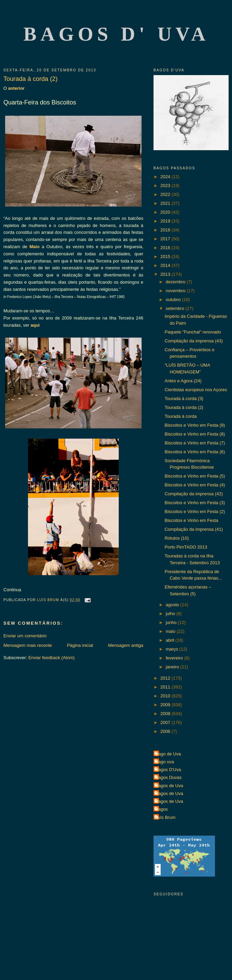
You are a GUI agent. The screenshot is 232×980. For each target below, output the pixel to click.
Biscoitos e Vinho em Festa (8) (195, 434)
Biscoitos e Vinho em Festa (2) (195, 512)
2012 (166, 678)
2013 (166, 274)
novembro (176, 291)
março (173, 649)
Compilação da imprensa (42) (194, 494)
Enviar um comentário (25, 636)
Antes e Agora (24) (183, 381)
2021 (166, 203)
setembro (176, 308)
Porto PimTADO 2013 (186, 547)
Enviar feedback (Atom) (52, 658)
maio (171, 631)
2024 (166, 177)
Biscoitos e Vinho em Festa (191, 520)
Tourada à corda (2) (184, 407)
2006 (166, 731)
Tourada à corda (180, 416)
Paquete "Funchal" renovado (193, 332)
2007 (166, 722)
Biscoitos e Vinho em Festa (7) (195, 443)
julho (171, 614)
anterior (16, 88)
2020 (166, 212)
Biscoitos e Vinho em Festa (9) (195, 425)
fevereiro (175, 658)
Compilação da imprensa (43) (194, 341)
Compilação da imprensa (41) (194, 529)
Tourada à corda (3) (184, 399)
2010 (166, 696)
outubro (174, 300)
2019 (166, 221)
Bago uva (165, 762)
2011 (166, 687)
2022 (166, 194)
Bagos (162, 809)
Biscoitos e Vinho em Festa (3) (195, 503)
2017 (166, 239)
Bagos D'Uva (168, 770)
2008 (166, 714)
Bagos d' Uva (117, 34)
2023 (166, 186)
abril (171, 640)
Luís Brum (165, 817)
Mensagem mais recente (28, 645)
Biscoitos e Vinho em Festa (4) (195, 485)
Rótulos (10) (177, 538)
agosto (173, 605)
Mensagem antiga (126, 645)
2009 (166, 705)
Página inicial (80, 645)
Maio (34, 247)
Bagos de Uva (169, 786)
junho (172, 622)
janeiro (173, 667)
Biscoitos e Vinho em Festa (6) (195, 452)
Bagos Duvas (168, 777)
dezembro (176, 282)
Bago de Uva (168, 754)
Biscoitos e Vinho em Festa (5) (195, 476)
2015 (166, 257)
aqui (35, 325)
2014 (166, 265)
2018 (166, 230)
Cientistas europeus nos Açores (196, 390)
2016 (166, 248)
